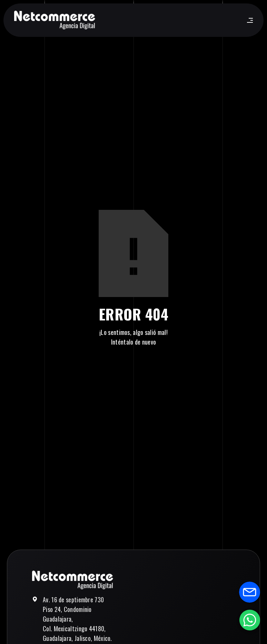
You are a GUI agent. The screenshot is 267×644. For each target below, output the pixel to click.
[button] (249, 20)
